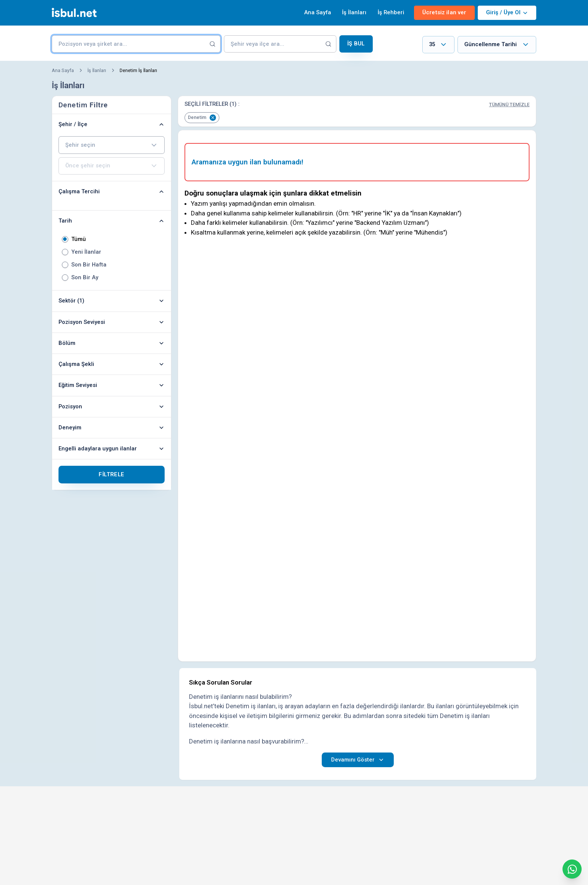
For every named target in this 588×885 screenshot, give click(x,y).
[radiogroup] (112, 258)
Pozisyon (112, 406)
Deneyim (112, 427)
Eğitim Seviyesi (112, 385)
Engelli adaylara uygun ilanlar (112, 449)
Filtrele (111, 474)
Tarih (112, 221)
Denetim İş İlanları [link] (138, 70)
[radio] (65, 239)
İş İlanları (354, 12)
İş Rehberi (391, 12)
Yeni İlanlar (86, 252)
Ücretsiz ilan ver (444, 12)
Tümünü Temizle (509, 105)
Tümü (79, 239)
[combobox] (438, 45)
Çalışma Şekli (112, 364)
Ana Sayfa (318, 12)
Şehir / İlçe (112, 124)
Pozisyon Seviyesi (112, 322)
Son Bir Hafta (89, 265)
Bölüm (112, 343)
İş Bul (356, 44)
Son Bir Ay (85, 278)
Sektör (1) (112, 301)
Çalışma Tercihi (112, 191)
